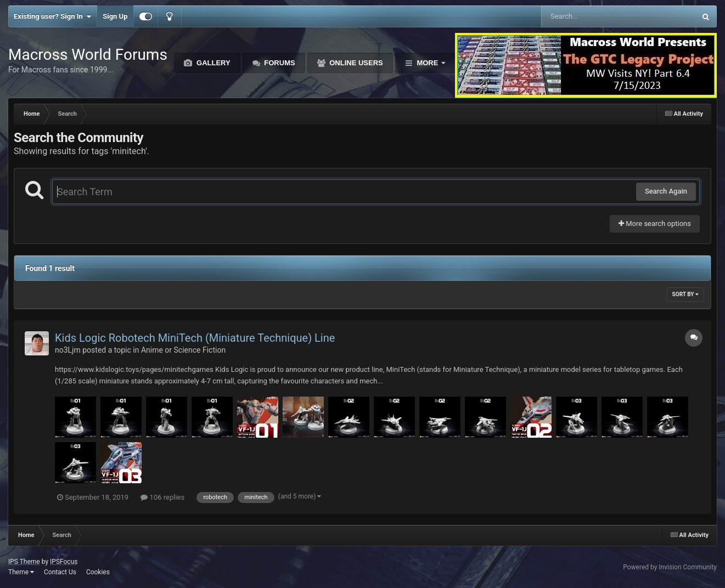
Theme (21, 572)
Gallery (212, 63)
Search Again (666, 191)
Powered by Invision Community (670, 567)
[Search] (591, 16)
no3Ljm (68, 350)
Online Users (355, 63)
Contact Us (60, 572)
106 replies (162, 497)
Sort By (685, 294)
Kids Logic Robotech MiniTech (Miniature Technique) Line (195, 338)
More (428, 63)
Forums (279, 63)
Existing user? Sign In (52, 16)
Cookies (98, 572)
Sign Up (115, 16)
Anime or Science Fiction (183, 350)
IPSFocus (64, 562)
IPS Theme (24, 562)
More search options (655, 224)
